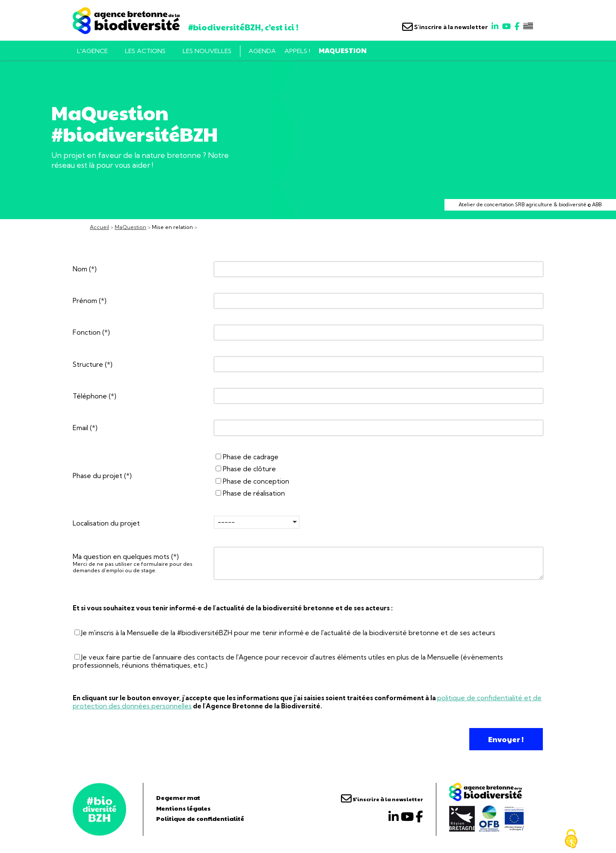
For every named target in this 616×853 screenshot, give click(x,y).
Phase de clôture (246, 469)
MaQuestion (343, 50)
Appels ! (297, 51)
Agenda (262, 51)
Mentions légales (183, 808)
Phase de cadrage (247, 457)
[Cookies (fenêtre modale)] (571, 839)
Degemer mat (178, 797)
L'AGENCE (92, 51)
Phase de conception (252, 481)
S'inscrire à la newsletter (445, 27)
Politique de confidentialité (200, 818)
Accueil (99, 227)
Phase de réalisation (250, 493)
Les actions (145, 51)
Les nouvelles (207, 51)
